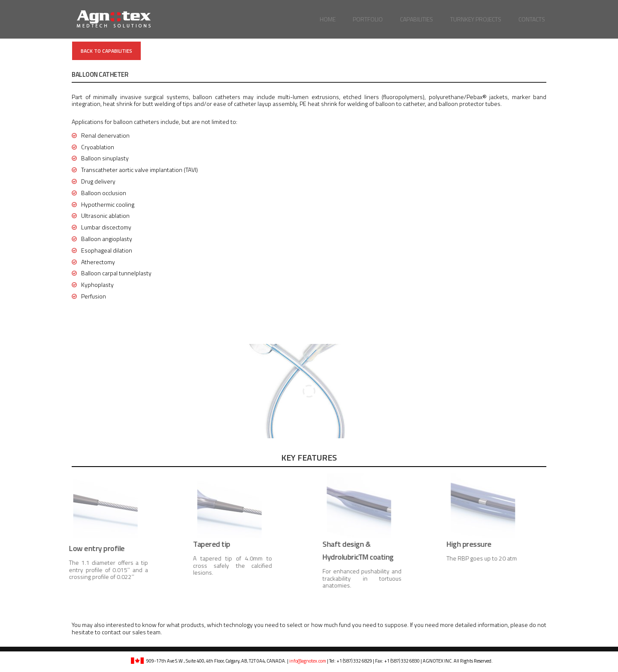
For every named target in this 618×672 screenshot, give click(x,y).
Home (328, 19)
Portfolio (368, 19)
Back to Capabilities (106, 51)
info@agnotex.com (308, 661)
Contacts (532, 19)
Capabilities (417, 19)
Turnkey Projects (476, 19)
